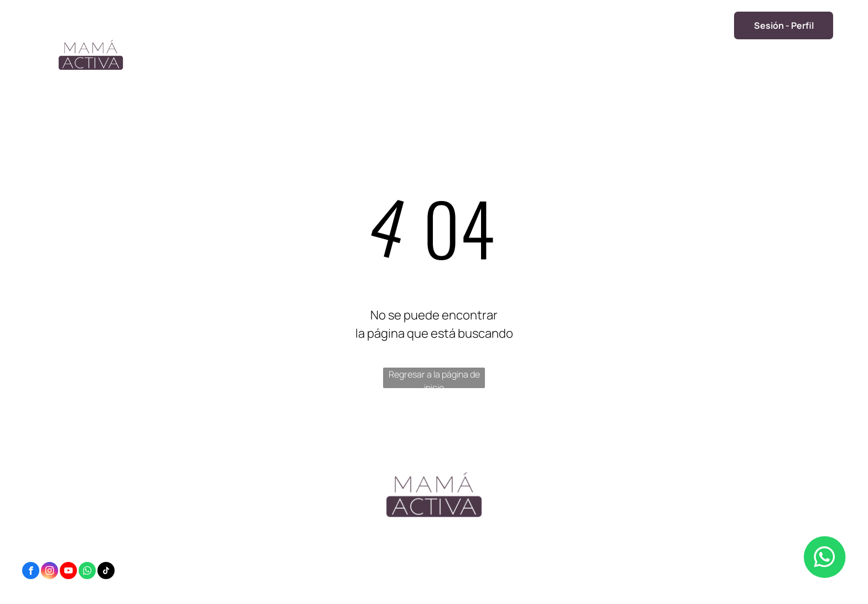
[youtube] (68, 572)
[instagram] (50, 572)
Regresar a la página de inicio (434, 378)
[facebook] (31, 572)
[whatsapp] (87, 572)
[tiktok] (106, 572)
